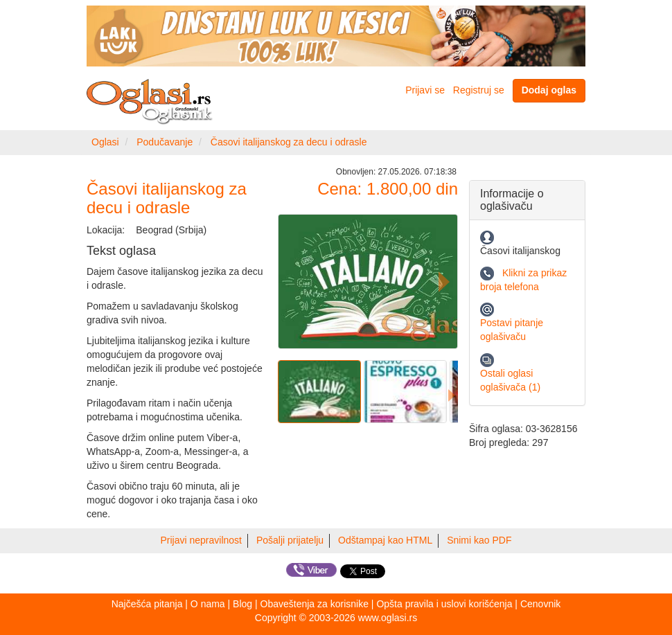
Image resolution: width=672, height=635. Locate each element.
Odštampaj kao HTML (385, 540)
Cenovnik (540, 604)
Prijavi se (425, 90)
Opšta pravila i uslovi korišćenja (444, 604)
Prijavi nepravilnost (202, 540)
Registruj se (479, 90)
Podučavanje (165, 142)
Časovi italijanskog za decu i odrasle (289, 142)
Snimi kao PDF (479, 540)
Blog (242, 604)
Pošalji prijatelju (290, 540)
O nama (208, 604)
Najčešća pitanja (147, 604)
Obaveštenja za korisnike (315, 604)
